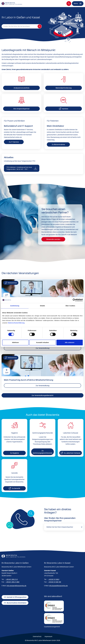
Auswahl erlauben (42, 342)
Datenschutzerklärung (16, 323)
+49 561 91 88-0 (54, 579)
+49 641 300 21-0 (12, 579)
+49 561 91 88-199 (55, 582)
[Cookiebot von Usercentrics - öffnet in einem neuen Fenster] (74, 300)
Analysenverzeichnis (21, 88)
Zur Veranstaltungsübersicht (42, 395)
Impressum (48, 637)
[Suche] (69, 4)
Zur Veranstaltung (42, 348)
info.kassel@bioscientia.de (58, 586)
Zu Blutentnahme (58, 144)
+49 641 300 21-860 (13, 582)
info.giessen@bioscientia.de (16, 586)
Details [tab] (42, 306)
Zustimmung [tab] (15, 306)
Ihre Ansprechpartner (21, 109)
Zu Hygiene (14, 453)
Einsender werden (53, 239)
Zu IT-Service (14, 142)
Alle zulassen (70, 342)
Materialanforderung (64, 88)
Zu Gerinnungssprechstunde (42, 452)
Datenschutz (37, 637)
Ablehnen (15, 342)
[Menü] (78, 4)
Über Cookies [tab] (70, 306)
